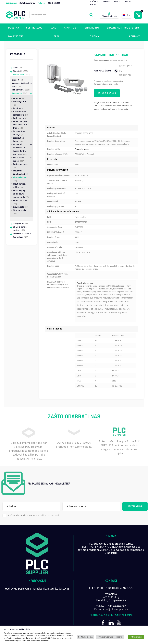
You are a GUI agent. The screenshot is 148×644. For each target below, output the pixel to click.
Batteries (17, 98)
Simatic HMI (92, 28)
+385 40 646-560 (53, 3)
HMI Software (18, 90)
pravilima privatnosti (48, 515)
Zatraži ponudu (107, 93)
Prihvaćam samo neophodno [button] (110, 637)
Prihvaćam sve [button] (136, 637)
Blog (57, 36)
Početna (14, 28)
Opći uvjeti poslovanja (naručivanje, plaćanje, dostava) (37, 589)
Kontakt (94, 5)
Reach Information (85, 283)
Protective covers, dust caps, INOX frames (21, 125)
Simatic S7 (71, 28)
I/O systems (16, 36)
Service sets (18, 207)
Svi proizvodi (35, 28)
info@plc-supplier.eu (27, 3)
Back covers (18, 118)
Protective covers (21, 164)
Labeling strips (20, 102)
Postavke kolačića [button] (85, 637)
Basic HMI (16, 80)
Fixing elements (82, 149)
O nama (128, 2)
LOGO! (54, 28)
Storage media (20, 210)
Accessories (17, 93)
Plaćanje (94, 2)
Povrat (117, 2)
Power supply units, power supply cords (19, 194)
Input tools (18, 108)
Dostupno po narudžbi (126, 71)
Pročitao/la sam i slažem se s (31, 516)
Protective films (20, 200)
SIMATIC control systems (123, 28)
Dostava (106, 2)
